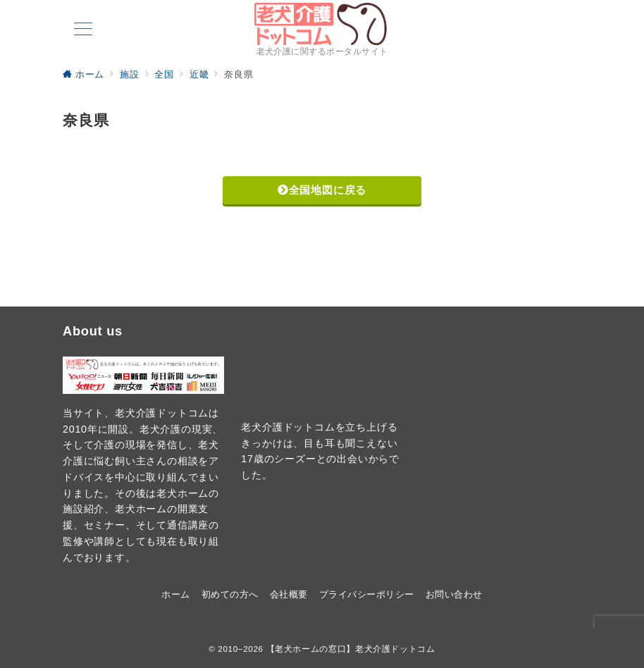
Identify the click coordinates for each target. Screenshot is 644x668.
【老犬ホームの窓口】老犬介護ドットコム (351, 649)
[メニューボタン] (83, 30)
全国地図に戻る (322, 190)
